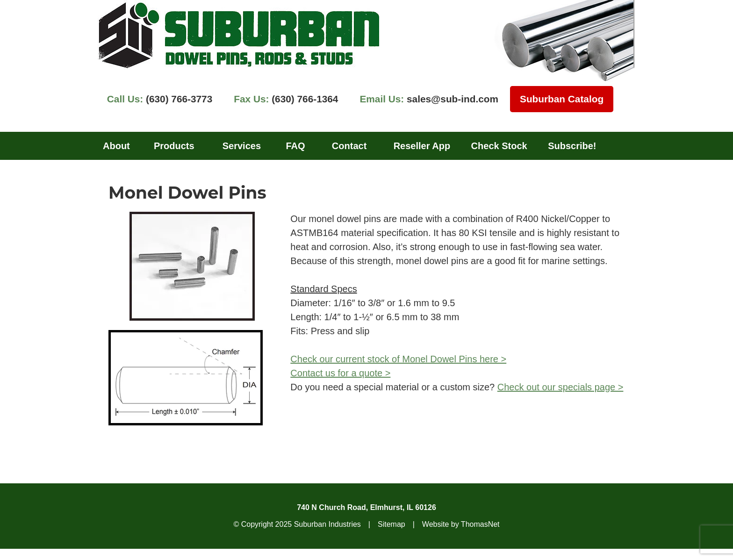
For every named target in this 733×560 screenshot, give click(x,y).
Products (174, 146)
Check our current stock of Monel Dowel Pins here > (398, 359)
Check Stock (499, 146)
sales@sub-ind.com (429, 99)
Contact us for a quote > (340, 373)
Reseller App (422, 146)
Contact (349, 146)
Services (242, 146)
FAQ (295, 146)
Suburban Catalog (562, 99)
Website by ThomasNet (461, 524)
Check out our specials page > (561, 387)
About (116, 146)
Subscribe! (572, 146)
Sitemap (392, 524)
